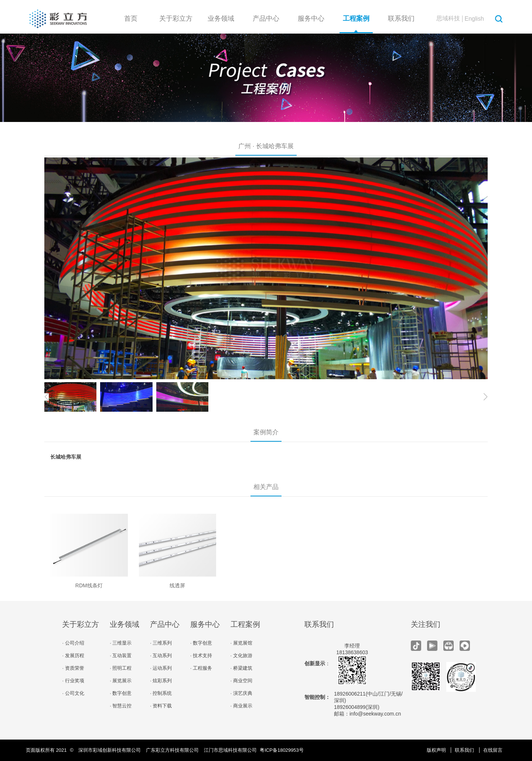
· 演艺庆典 (241, 693)
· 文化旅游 (241, 655)
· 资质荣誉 (73, 668)
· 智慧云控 (121, 706)
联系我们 (401, 18)
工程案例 (356, 18)
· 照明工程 (121, 668)
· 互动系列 (161, 655)
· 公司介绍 (73, 643)
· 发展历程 (73, 655)
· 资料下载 (161, 706)
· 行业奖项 (73, 681)
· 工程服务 (201, 668)
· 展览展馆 (241, 643)
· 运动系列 (161, 668)
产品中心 (266, 18)
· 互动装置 (121, 655)
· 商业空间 (241, 681)
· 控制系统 (161, 693)
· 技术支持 (201, 655)
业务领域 (221, 18)
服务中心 (311, 18)
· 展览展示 (121, 681)
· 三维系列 (161, 643)
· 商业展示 (241, 706)
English (474, 19)
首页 (131, 18)
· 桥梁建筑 (241, 668)
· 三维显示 (121, 643)
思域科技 (448, 18)
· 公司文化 (73, 693)
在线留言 (493, 750)
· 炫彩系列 (161, 681)
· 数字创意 (121, 693)
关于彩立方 (176, 18)
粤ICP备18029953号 (282, 750)
